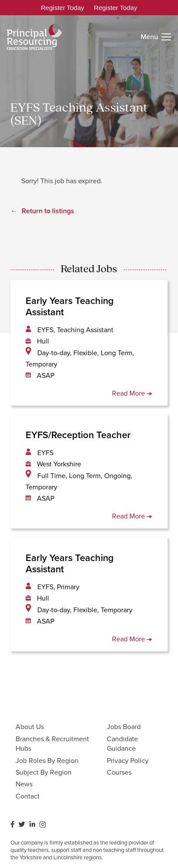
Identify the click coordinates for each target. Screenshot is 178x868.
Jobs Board (124, 727)
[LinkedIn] (32, 824)
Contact (28, 796)
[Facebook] (12, 824)
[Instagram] (43, 825)
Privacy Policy (128, 761)
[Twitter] (22, 824)
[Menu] (156, 37)
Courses (119, 772)
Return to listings (48, 211)
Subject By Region (44, 772)
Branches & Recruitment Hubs (52, 744)
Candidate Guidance (122, 744)
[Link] (35, 37)
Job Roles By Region (47, 761)
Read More (132, 393)
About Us (30, 727)
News (24, 784)
